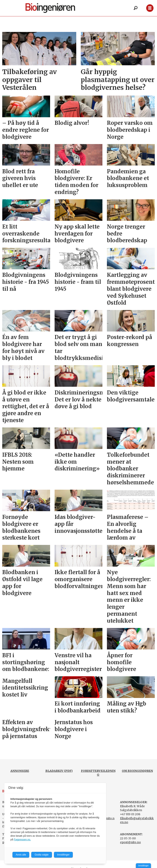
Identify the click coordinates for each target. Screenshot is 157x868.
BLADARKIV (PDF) (59, 771)
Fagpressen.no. (22, 840)
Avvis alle (21, 855)
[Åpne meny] (150, 8)
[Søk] (136, 8)
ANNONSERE (20, 771)
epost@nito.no (130, 842)
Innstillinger (143, 866)
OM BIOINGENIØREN (137, 771)
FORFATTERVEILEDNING (98, 773)
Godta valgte (41, 855)
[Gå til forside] (55, 8)
